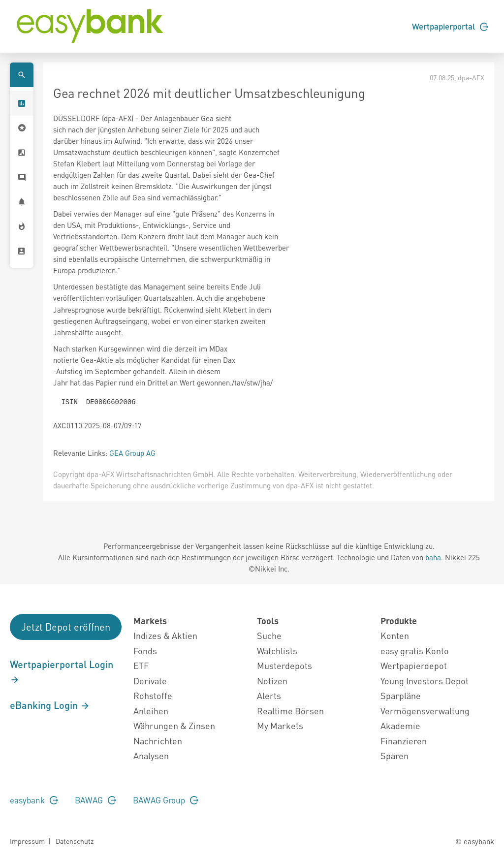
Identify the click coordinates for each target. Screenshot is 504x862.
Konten (395, 635)
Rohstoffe (153, 695)
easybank (34, 800)
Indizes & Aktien (165, 635)
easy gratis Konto (415, 651)
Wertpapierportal (450, 26)
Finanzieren (404, 741)
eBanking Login (50, 705)
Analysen (151, 755)
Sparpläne (401, 695)
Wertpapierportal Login (62, 671)
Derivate (150, 681)
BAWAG (95, 800)
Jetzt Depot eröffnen (66, 627)
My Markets (280, 725)
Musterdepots (284, 665)
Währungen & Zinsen (174, 725)
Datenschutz (75, 841)
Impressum (27, 841)
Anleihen (151, 711)
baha (433, 557)
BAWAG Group (166, 800)
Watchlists (277, 651)
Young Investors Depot (425, 681)
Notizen (272, 681)
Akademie (400, 725)
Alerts (269, 695)
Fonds (145, 651)
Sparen (394, 755)
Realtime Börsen (290, 711)
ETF (141, 665)
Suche (269, 635)
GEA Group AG (132, 453)
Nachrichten (158, 741)
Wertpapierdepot (414, 665)
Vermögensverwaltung (425, 711)
